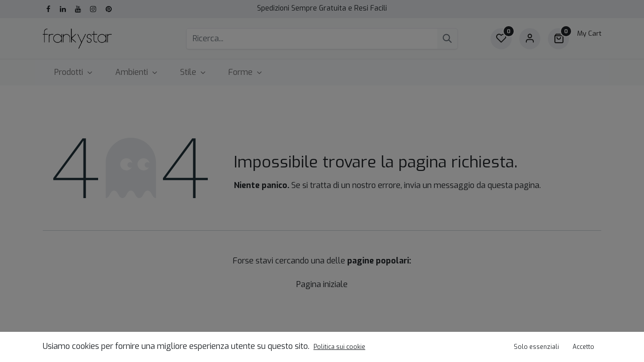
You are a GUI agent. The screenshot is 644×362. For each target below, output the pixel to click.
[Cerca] (447, 39)
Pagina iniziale (322, 284)
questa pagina (513, 185)
